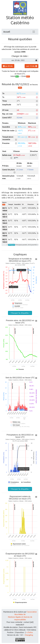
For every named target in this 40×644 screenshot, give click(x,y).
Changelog (29, 635)
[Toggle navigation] (34, 32)
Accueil (7, 32)
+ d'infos (29, 632)
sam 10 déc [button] (32, 66)
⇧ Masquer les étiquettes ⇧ (20, 313)
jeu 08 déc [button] (8, 66)
